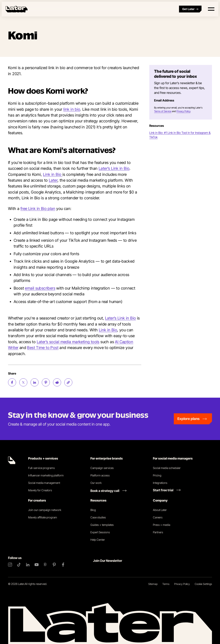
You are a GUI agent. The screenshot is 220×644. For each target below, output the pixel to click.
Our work (96, 483)
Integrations (160, 483)
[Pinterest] (54, 565)
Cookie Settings (203, 584)
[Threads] (45, 565)
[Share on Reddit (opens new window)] (57, 382)
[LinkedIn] (28, 565)
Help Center (98, 540)
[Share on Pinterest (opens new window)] (46, 382)
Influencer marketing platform (46, 475)
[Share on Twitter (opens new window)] (23, 382)
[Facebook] (63, 565)
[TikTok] (19, 565)
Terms (166, 584)
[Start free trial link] (167, 490)
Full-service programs (41, 468)
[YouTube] (37, 565)
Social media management (44, 483)
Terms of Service (163, 111)
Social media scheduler (167, 468)
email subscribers (40, 288)
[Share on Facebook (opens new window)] (12, 382)
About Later (160, 510)
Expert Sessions (100, 532)
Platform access (100, 475)
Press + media (162, 525)
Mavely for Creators (40, 490)
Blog (93, 510)
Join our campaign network (45, 510)
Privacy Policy (183, 111)
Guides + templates (102, 525)
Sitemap (153, 584)
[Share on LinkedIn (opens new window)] (35, 382)
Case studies (98, 517)
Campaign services (102, 468)
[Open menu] (211, 9)
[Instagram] (10, 565)
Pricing (157, 475)
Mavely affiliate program (43, 517)
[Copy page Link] (68, 382)
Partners (158, 532)
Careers (158, 517)
